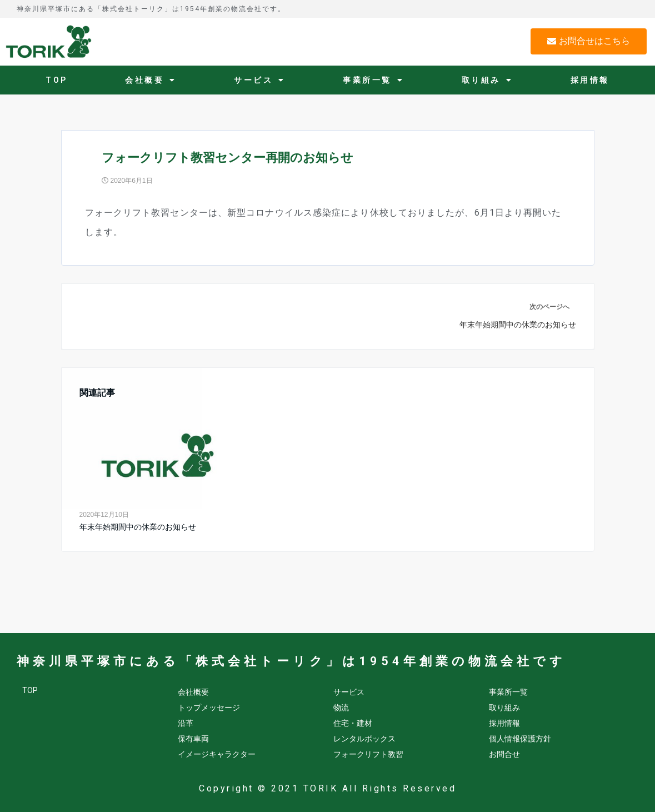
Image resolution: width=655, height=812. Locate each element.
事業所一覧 (373, 80)
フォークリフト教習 (368, 754)
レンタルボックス (364, 739)
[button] (589, 41)
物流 (341, 708)
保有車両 (193, 739)
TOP (57, 80)
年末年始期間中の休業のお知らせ (138, 527)
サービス (260, 80)
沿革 (186, 723)
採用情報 (590, 80)
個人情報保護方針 (520, 739)
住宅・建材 (353, 723)
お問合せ (504, 754)
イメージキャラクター (217, 754)
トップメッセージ (209, 708)
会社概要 (151, 80)
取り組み (487, 80)
